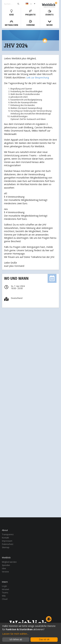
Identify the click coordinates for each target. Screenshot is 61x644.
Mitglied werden (9, 562)
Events (50, 13)
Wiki (4, 596)
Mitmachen (11, 23)
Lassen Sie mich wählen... (15, 634)
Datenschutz (8, 544)
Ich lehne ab (16, 639)
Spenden (6, 565)
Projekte (30, 13)
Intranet (5, 589)
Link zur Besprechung (38, 78)
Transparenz (8, 535)
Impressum (7, 541)
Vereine (30, 23)
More (50, 23)
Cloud (5, 599)
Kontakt (5, 538)
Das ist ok (44, 639)
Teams (5, 593)
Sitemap (6, 547)
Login (4, 586)
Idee (11, 13)
